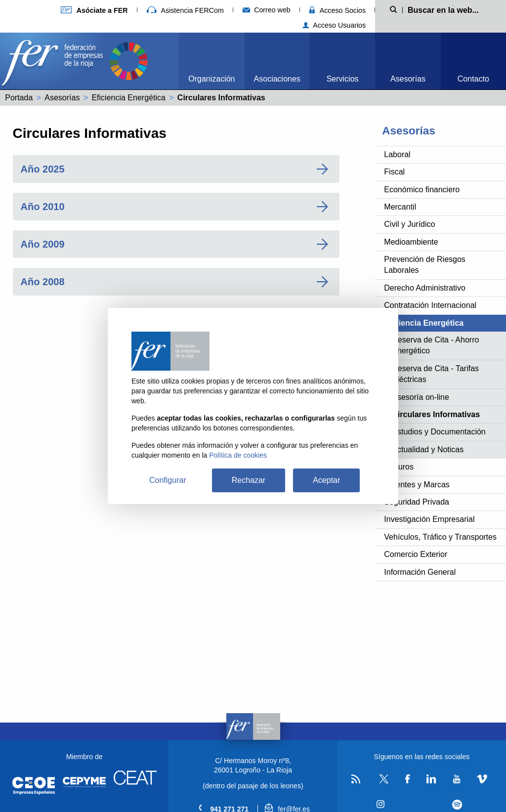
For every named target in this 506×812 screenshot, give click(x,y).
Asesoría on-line (421, 397)
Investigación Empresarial (429, 519)
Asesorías (408, 79)
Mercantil (400, 207)
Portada (19, 98)
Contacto (473, 79)
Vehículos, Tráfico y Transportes (440, 537)
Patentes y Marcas (417, 485)
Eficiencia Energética (128, 98)
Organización (211, 79)
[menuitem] (211, 61)
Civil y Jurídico (409, 224)
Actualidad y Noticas (428, 449)
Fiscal (394, 172)
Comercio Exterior (416, 554)
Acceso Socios (337, 10)
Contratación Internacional (430, 305)
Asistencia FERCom (185, 10)
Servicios (343, 79)
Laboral (397, 154)
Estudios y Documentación (439, 432)
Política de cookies (238, 455)
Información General (420, 572)
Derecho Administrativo (425, 288)
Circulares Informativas (436, 414)
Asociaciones (277, 79)
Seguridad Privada (417, 502)
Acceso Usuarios (334, 25)
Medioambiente (411, 242)
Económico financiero (422, 190)
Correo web (267, 10)
